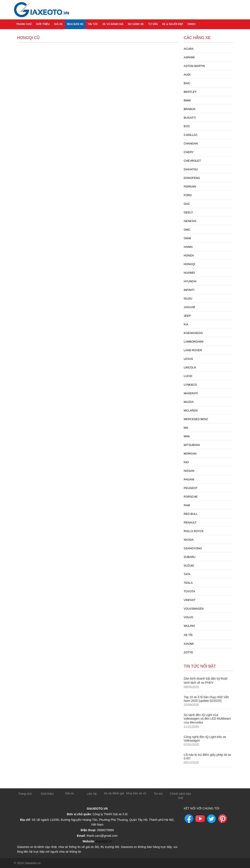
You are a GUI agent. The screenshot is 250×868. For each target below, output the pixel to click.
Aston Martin (194, 66)
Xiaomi (189, 644)
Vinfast (190, 600)
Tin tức (93, 24)
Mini (187, 436)
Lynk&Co (190, 385)
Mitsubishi (192, 445)
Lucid (188, 376)
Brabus (189, 109)
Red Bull (191, 514)
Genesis (190, 221)
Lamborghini (194, 342)
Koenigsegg (193, 333)
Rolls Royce (194, 531)
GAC (187, 204)
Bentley (190, 92)
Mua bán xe (75, 24)
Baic (187, 83)
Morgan (190, 454)
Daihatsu (191, 169)
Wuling (189, 626)
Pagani (189, 479)
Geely (188, 212)
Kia (186, 324)
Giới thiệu (43, 24)
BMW (187, 100)
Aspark (189, 57)
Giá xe (58, 24)
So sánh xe (136, 24)
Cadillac (191, 135)
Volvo (189, 617)
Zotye (188, 652)
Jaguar (189, 307)
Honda (189, 255)
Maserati (191, 393)
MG (186, 428)
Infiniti (189, 290)
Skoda (189, 540)
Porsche (191, 497)
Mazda (189, 402)
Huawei (189, 273)
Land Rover (193, 350)
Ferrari (190, 187)
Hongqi (189, 264)
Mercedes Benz (196, 419)
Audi (187, 75)
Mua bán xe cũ (136, 793)
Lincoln (190, 367)
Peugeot (191, 488)
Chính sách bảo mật (181, 796)
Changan (191, 144)
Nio (186, 462)
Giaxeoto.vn (104, 841)
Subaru (190, 557)
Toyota (189, 591)
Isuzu (188, 299)
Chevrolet (192, 161)
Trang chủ (24, 24)
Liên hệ (92, 794)
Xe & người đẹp (173, 24)
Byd (187, 126)
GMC (187, 230)
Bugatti (190, 118)
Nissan (189, 471)
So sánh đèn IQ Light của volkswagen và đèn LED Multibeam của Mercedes (207, 719)
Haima (188, 247)
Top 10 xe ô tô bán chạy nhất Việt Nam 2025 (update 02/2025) (206, 699)
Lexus (188, 359)
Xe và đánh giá (113, 24)
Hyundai (190, 281)
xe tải (188, 635)
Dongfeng (192, 178)
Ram (187, 505)
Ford (188, 195)
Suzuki (189, 566)
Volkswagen (194, 609)
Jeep (187, 316)
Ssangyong (193, 548)
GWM (187, 238)
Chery (189, 152)
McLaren (191, 411)
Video (191, 24)
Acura (189, 49)
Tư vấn (153, 24)
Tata (187, 574)
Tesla (188, 583)
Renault (190, 523)
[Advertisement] (97, 76)
